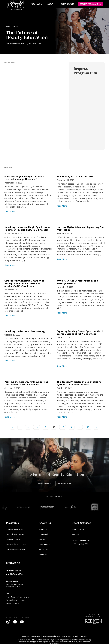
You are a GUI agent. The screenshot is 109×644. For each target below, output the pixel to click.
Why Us (42, 539)
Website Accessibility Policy (51, 636)
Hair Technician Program (15, 534)
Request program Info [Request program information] (90, 4)
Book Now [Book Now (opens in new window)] (76, 534)
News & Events (45, 544)
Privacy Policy (67, 636)
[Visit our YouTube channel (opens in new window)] (22, 622)
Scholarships (43, 529)
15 (45, 427)
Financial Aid (43, 534)
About (50, 4)
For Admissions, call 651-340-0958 (24, 44)
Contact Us (43, 554)
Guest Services (67, 4)
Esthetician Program (14, 539)
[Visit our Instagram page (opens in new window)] (8, 622)
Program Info (64, 483)
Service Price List (78, 529)
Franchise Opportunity (80, 636)
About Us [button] (45, 523)
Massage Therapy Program (16, 544)
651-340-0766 (85, 544)
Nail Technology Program (15, 549)
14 (37, 427)
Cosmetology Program (14, 529)
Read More (9, 211)
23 (88, 427)
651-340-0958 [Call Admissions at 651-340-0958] (14, 574)
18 (71, 427)
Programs (35, 4)
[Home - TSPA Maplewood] (16, 4)
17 (63, 427)
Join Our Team (44, 549)
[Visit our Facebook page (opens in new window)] (15, 622)
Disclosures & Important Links (31, 636)
